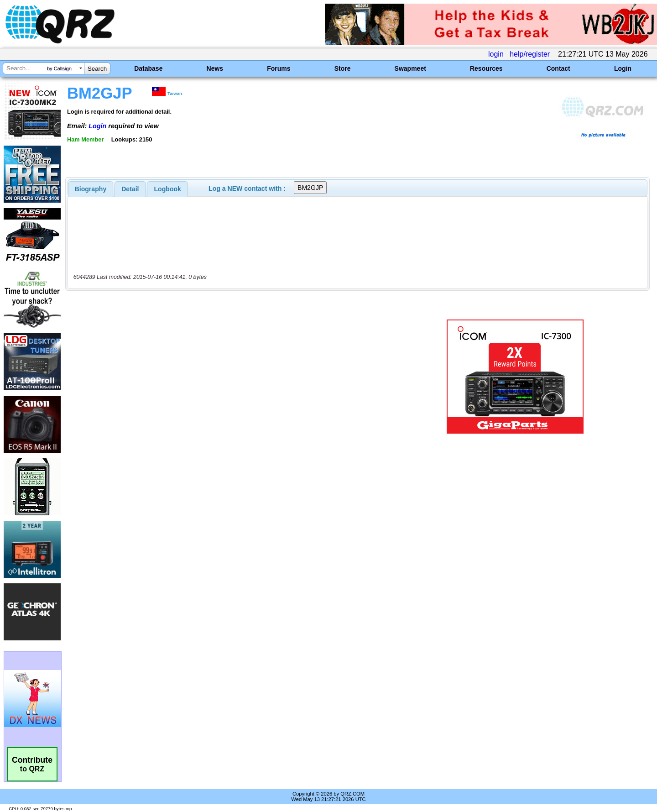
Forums (279, 68)
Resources (486, 68)
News (215, 68)
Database (148, 68)
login (496, 54)
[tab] (91, 189)
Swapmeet (410, 68)
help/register (530, 54)
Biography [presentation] (91, 189)
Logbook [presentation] (168, 189)
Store (343, 68)
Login (623, 68)
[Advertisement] (230, 377)
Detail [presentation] (130, 189)
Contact (558, 68)
